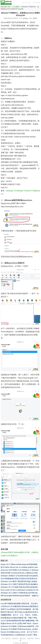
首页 (9, 7)
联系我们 (15, 639)
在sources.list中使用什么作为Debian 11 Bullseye (20, 570)
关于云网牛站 (6, 639)
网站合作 (23, 639)
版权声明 (31, 639)
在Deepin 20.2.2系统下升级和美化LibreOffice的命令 (21, 593)
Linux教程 (16, 7)
